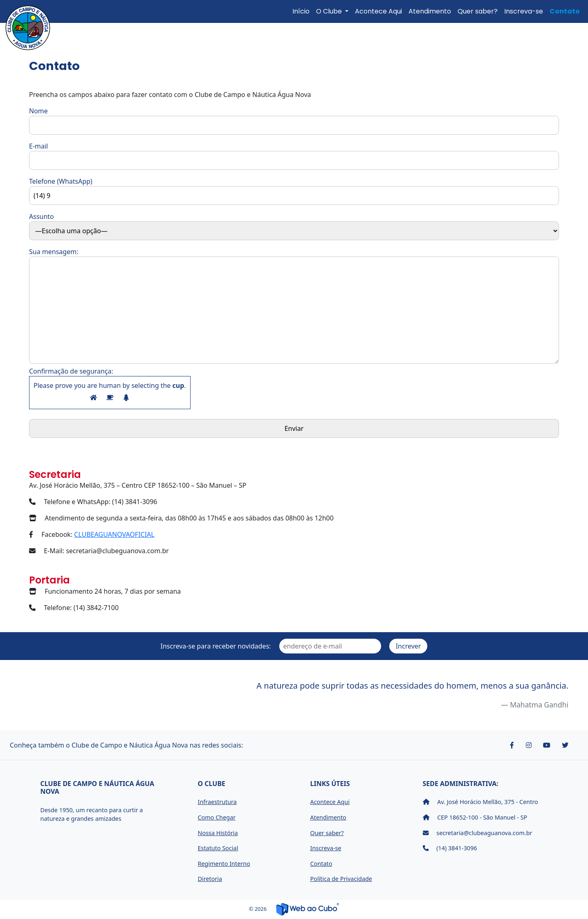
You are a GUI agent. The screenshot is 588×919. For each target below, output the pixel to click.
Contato (565, 11)
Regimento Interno (224, 864)
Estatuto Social (218, 848)
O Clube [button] (330, 11)
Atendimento (430, 11)
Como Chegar (217, 817)
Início (301, 11)
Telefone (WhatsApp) (294, 188)
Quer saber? (478, 11)
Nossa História (218, 833)
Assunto (294, 224)
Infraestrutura (217, 802)
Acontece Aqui (378, 11)
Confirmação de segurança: (110, 388)
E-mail (294, 153)
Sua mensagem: (294, 306)
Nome (294, 118)
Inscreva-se (524, 11)
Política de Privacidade (341, 879)
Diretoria (210, 879)
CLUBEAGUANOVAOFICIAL (114, 534)
